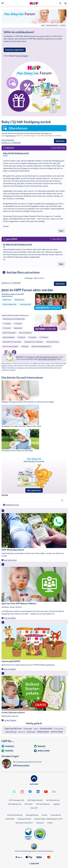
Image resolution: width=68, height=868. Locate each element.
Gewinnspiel (43, 732)
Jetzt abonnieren (10, 560)
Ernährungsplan (59, 729)
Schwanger (28, 729)
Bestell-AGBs (10, 819)
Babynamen (18, 328)
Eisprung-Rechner (13, 728)
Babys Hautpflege (9, 337)
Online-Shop (57, 732)
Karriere (45, 815)
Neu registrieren (34, 490)
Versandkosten (56, 815)
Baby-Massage (11, 732)
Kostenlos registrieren (15, 50)
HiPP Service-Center (21, 765)
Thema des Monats (52, 342)
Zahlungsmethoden (24, 819)
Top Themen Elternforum (24, 823)
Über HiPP (34, 808)
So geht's (63, 25)
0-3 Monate (21, 337)
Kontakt (50, 823)
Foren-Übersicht (8, 140)
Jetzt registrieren (52, 25)
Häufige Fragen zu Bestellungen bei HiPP (48, 819)
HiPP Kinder (28, 804)
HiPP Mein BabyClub (43, 804)
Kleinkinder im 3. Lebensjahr (34, 342)
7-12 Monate (44, 337)
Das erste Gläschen (25, 333)
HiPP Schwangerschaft (16, 800)
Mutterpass (31, 732)
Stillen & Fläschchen (9, 333)
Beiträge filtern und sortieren (23, 272)
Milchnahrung (19, 300)
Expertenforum (11, 136)
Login (43, 25)
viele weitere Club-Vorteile (47, 359)
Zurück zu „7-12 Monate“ (11, 143)
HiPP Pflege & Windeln (35, 800)
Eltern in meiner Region (10, 346)
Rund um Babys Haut (10, 304)
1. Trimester (7, 324)
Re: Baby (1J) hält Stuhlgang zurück (18, 244)
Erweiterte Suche (12, 505)
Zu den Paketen (10, 720)
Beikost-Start (7, 300)
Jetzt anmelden (10, 618)
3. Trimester (7, 328)
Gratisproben (46, 728)
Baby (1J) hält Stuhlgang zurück (16, 153)
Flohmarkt (25, 346)
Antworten (60, 141)
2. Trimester (18, 324)
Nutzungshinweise (32, 815)
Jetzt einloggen (22, 56)
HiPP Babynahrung (15, 804)
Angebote (56, 804)
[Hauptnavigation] (3, 3)
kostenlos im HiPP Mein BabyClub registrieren (43, 357)
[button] (60, 3)
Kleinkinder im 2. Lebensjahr (12, 342)
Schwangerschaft (25, 304)
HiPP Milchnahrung (53, 800)
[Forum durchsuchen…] (34, 500)
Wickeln (36, 729)
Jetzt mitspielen (10, 669)
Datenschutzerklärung (15, 815)
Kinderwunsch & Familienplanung (14, 319)
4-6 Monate (32, 337)
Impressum (40, 823)
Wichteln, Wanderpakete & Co (41, 346)
